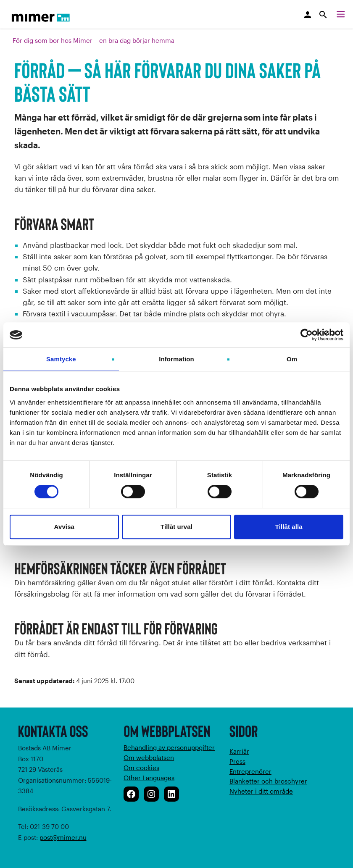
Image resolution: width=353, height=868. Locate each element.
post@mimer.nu (63, 837)
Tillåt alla (289, 527)
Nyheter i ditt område (261, 791)
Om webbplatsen (149, 758)
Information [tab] (176, 359)
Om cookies (141, 768)
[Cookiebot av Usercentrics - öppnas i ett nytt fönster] (307, 335)
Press (237, 761)
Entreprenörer (250, 771)
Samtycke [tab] (61, 359)
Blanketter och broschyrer (268, 781)
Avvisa (64, 527)
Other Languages (149, 778)
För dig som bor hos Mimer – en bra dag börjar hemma (94, 40)
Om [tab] (292, 359)
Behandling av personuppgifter (169, 747)
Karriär (239, 751)
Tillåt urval (176, 527)
